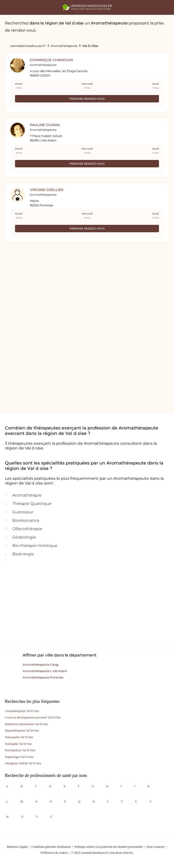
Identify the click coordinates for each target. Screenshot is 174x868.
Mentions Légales (17, 847)
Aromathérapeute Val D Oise (22, 711)
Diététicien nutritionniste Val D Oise (26, 724)
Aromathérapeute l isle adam (45, 671)
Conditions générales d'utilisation (51, 847)
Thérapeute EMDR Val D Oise (23, 763)
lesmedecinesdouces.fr (28, 46)
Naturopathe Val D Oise (19, 737)
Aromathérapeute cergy (41, 665)
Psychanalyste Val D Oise (20, 750)
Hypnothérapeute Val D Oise (22, 731)
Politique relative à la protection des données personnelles (109, 847)
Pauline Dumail (45, 125)
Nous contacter (156, 847)
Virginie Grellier (47, 190)
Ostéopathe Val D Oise (18, 744)
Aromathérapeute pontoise (43, 677)
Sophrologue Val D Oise (19, 757)
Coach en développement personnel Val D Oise (33, 717)
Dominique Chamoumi (52, 60)
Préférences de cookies (54, 853)
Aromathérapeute (64, 46)
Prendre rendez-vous (87, 99)
